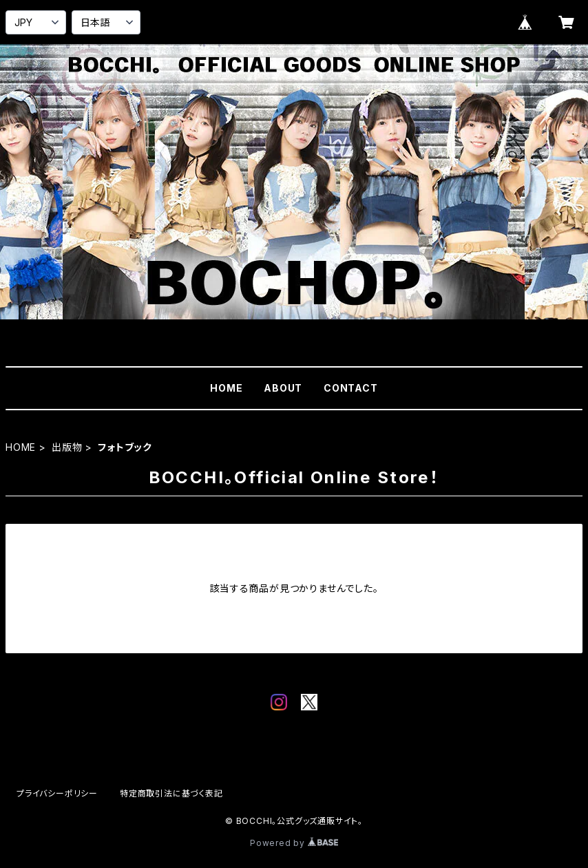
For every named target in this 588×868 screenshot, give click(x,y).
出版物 (67, 447)
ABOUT (283, 388)
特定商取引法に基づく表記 (171, 793)
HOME (226, 388)
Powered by (294, 843)
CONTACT (351, 388)
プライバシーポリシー (57, 793)
